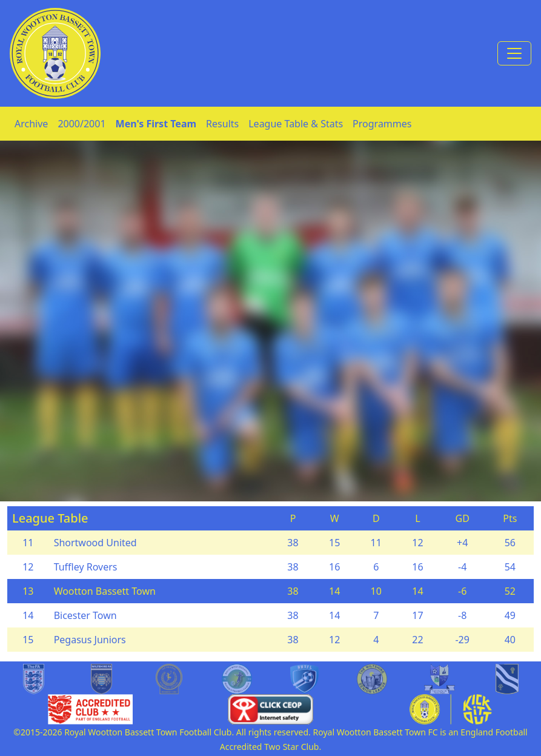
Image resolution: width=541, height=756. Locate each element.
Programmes (382, 124)
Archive (31, 124)
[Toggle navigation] (514, 53)
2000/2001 (81, 124)
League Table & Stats (296, 124)
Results (222, 124)
